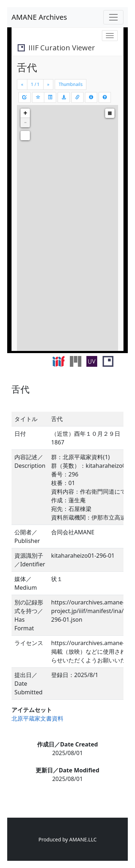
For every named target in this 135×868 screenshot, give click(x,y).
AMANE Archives (39, 17)
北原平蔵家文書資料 (37, 718)
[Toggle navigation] (113, 17)
